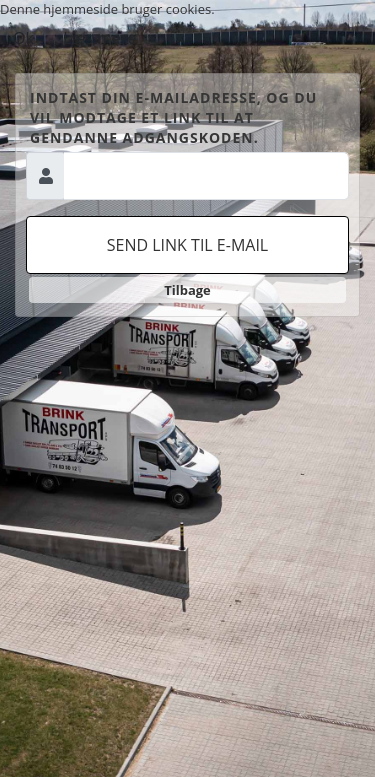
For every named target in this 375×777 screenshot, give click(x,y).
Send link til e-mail (187, 245)
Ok (23, 38)
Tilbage (187, 290)
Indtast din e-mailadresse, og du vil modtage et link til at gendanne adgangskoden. (173, 117)
